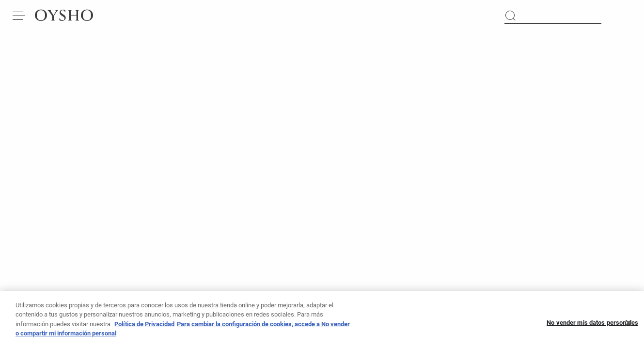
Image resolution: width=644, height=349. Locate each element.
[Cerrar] (628, 326)
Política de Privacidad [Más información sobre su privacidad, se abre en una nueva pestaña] (144, 327)
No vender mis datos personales (592, 325)
